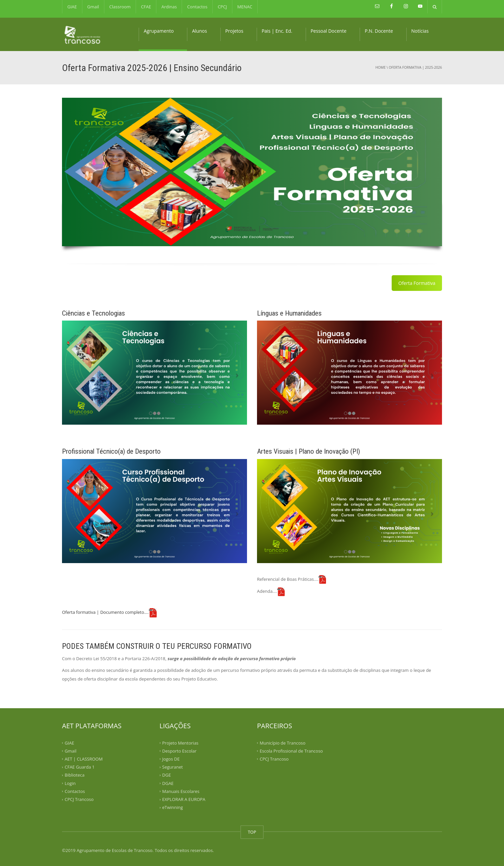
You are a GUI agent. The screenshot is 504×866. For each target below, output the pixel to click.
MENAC (245, 7)
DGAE (168, 783)
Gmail (93, 7)
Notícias (420, 31)
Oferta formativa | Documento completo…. (105, 612)
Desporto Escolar (179, 751)
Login (70, 783)
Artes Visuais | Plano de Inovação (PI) (308, 451)
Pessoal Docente (329, 31)
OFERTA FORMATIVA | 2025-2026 (415, 67)
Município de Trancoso (282, 743)
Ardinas (169, 7)
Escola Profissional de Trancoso (291, 751)
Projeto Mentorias (180, 743)
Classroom (120, 7)
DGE (167, 775)
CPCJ (222, 7)
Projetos (234, 31)
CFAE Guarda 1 (80, 767)
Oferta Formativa (417, 283)
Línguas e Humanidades (289, 313)
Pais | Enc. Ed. (277, 31)
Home (380, 67)
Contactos (197, 7)
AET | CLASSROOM (84, 759)
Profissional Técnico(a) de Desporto (111, 451)
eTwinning (173, 807)
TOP (252, 832)
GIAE (72, 7)
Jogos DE (171, 759)
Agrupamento (159, 31)
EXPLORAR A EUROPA (184, 799)
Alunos (199, 31)
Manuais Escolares (181, 791)
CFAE (146, 7)
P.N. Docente (379, 31)
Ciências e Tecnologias (93, 313)
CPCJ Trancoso (79, 799)
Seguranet (173, 767)
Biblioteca (74, 775)
